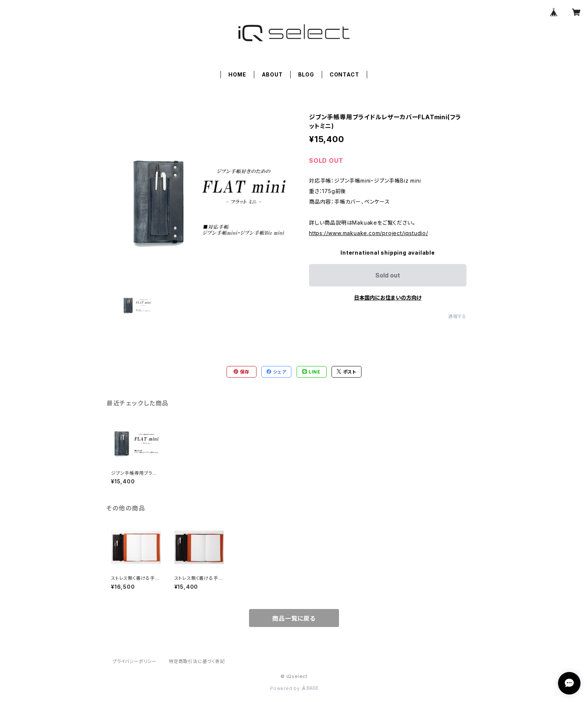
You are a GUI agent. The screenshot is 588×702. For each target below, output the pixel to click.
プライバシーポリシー (135, 661)
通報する (457, 316)
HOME (237, 74)
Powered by (294, 688)
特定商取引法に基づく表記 (197, 661)
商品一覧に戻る (294, 618)
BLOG (306, 74)
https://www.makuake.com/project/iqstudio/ (369, 233)
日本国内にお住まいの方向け (388, 298)
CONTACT (344, 74)
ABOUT (272, 74)
